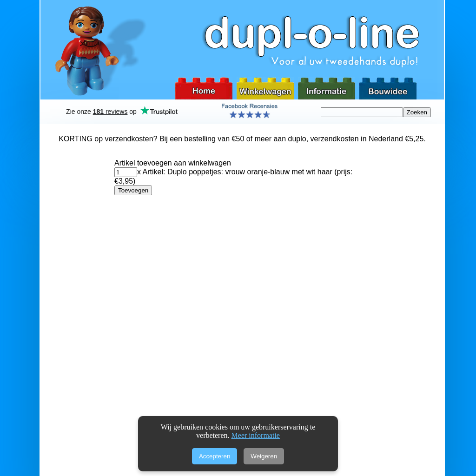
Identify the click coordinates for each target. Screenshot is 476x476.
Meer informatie (256, 435)
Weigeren (264, 456)
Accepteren (215, 456)
